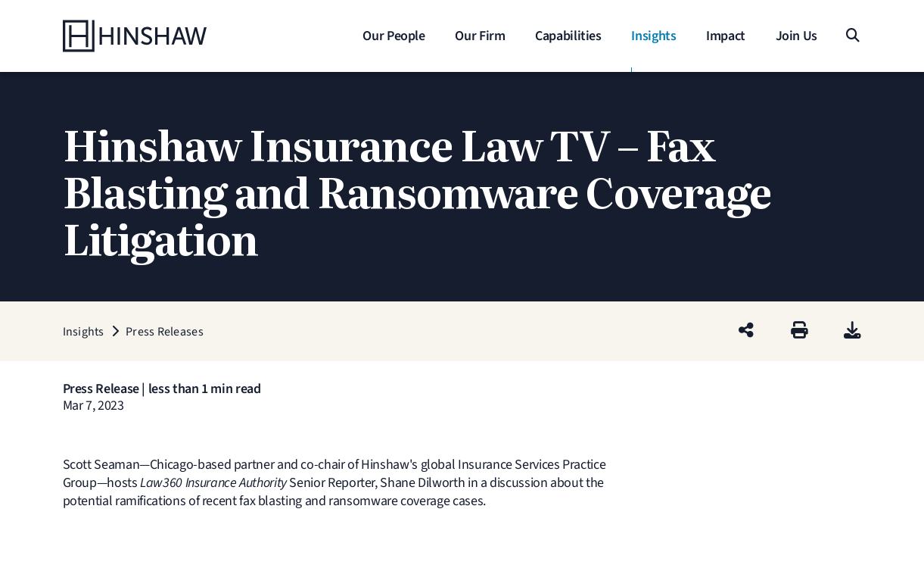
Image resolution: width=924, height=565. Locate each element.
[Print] (800, 331)
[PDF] (852, 331)
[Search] (852, 36)
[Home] (157, 36)
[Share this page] (746, 331)
